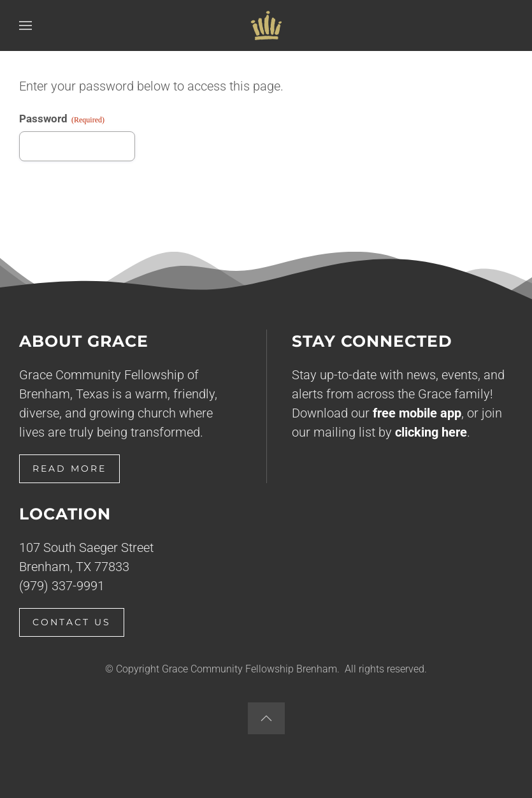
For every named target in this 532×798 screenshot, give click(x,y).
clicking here (431, 432)
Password (62, 119)
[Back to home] (266, 25)
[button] (25, 25)
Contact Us (72, 622)
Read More (69, 468)
